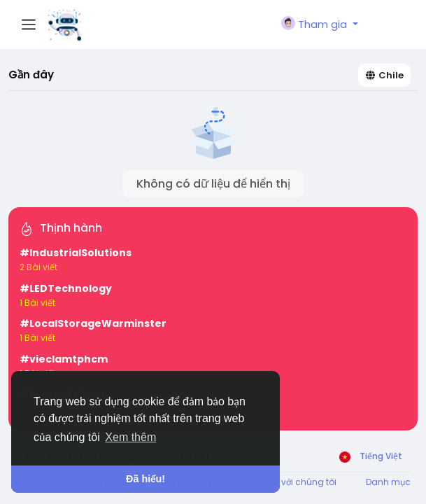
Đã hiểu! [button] (145, 479)
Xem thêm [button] (130, 437)
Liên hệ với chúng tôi (293, 482)
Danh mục (388, 482)
